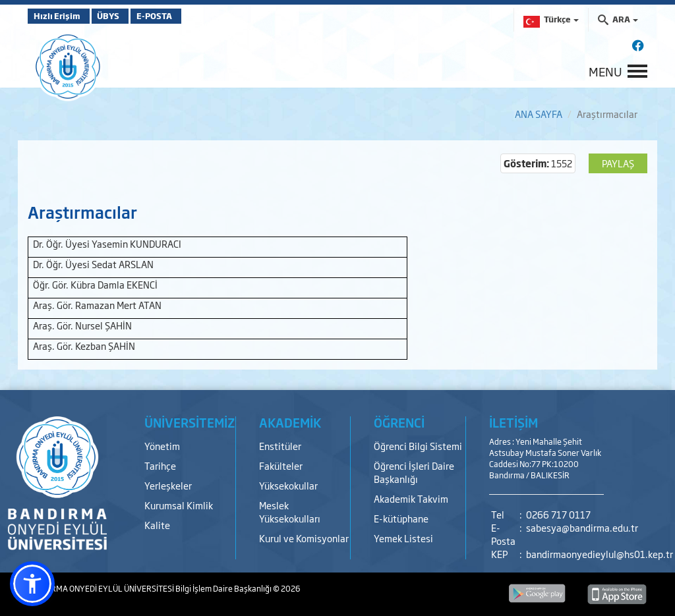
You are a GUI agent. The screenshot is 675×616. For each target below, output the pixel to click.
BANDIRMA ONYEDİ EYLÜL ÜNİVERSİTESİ (102, 588)
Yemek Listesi (403, 538)
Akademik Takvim (411, 498)
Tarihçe (160, 465)
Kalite (157, 525)
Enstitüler (280, 446)
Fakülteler (281, 465)
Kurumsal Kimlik (179, 505)
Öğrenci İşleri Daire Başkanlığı (414, 472)
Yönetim (162, 446)
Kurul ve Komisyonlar (304, 538)
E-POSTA (186, 16)
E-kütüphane (401, 518)
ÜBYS (125, 16)
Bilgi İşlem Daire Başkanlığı (224, 588)
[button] (32, 584)
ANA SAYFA (539, 114)
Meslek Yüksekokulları (290, 512)
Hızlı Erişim (60, 16)
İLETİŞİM (514, 422)
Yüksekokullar (288, 485)
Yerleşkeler (168, 485)
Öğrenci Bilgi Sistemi (418, 446)
